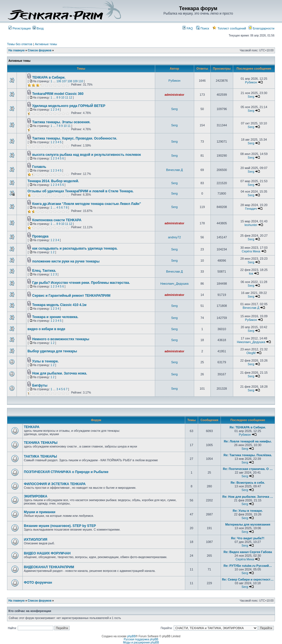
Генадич (251, 209)
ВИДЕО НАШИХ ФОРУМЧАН (47, 553)
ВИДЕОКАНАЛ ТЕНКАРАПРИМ (49, 567)
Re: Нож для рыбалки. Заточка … (248, 497)
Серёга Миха (251, 251)
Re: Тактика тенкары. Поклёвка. (248, 455)
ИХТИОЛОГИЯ (35, 540)
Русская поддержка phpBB (141, 639)
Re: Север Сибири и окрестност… (248, 579)
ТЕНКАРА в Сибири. (49, 77)
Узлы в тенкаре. (45, 361)
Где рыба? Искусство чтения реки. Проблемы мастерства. (81, 283)
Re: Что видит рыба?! (248, 538)
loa (251, 273)
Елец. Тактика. (44, 271)
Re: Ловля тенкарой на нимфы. (248, 441)
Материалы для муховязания (248, 524)
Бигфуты (40, 385)
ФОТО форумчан (38, 583)
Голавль (39, 167)
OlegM (251, 353)
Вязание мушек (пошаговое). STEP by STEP (60, 526)
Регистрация (20, 28)
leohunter (251, 225)
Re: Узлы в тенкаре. (248, 511)
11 (67, 98)
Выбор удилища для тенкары (52, 351)
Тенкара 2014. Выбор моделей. (53, 181)
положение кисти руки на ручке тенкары (66, 261)
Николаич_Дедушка (174, 284)
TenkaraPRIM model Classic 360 (58, 94)
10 (63, 98)
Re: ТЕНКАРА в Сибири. (248, 427)
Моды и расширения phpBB (141, 642)
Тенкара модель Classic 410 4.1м (59, 305)
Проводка (40, 236)
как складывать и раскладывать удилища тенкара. (75, 248)
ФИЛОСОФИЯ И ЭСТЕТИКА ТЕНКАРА (55, 484)
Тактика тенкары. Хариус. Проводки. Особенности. (75, 138)
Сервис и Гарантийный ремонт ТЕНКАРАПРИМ (71, 296)
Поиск (203, 28)
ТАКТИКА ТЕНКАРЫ (40, 456)
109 (75, 81)
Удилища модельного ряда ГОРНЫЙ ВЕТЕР (69, 106)
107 (64, 81)
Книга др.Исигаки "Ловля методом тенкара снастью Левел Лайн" (87, 204)
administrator (174, 95)
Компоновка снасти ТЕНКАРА (57, 220)
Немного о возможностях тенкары (61, 339)
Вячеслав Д (174, 170)
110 (81, 81)
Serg (251, 97)
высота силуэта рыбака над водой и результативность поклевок (87, 155)
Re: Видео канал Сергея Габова (248, 552)
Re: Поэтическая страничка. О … (248, 469)
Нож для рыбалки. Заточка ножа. (60, 373)
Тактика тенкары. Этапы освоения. (61, 122)
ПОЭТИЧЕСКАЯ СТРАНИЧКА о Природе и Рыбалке (66, 472)
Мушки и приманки (40, 512)
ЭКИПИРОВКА (36, 496)
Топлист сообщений (229, 28)
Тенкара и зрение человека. (55, 317)
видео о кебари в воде (46, 329)
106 (59, 81)
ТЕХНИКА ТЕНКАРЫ (41, 443)
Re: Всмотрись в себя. (248, 483)
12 (71, 98)
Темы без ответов (20, 44)
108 (70, 81)
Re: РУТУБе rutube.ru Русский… (248, 566)
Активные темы (46, 44)
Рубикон (174, 81)
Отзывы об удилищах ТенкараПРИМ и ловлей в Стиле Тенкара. (81, 191)
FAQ (188, 28)
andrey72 (175, 237)
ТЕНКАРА (32, 427)
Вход (38, 28)
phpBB (132, 636)
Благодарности (262, 28)
